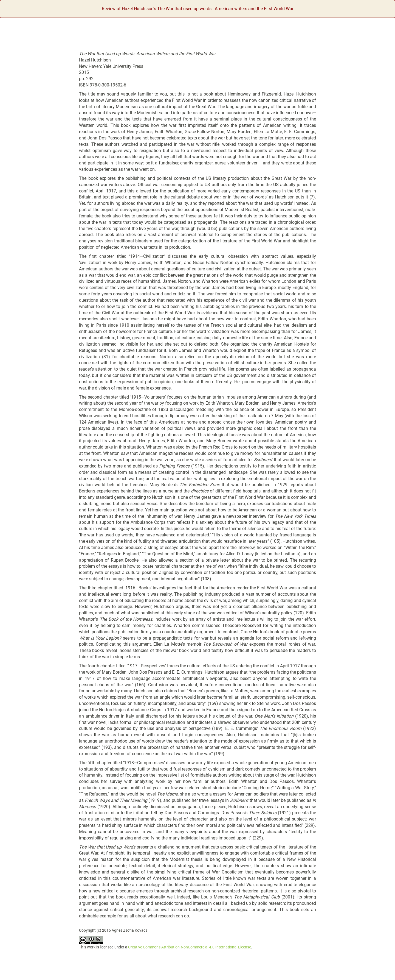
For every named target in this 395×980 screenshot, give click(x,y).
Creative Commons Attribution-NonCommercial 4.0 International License (190, 947)
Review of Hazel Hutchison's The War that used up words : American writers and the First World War (198, 9)
